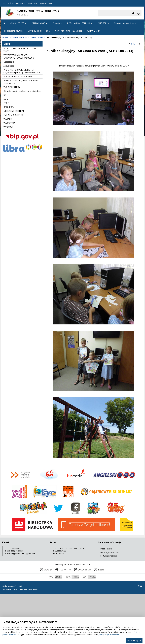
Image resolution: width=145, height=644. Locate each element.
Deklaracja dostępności (17, 3)
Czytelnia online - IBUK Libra (69, 31)
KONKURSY (9, 157)
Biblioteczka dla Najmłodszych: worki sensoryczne (21, 132)
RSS (5, 3)
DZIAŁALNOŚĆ (40, 23)
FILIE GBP (103, 23)
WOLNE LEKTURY (12, 137)
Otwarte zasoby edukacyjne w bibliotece (22, 141)
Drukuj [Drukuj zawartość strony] (131, 94)
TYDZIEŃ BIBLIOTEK (13, 165)
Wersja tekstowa (46, 3)
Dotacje (57, 23)
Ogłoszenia (9, 112)
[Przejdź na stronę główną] (4, 23)
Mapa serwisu (33, 3)
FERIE (6, 153)
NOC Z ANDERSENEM (14, 161)
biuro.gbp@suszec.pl (29, 604)
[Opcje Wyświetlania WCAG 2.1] (139, 13)
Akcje (6, 149)
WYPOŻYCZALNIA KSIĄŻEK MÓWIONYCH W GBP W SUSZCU (19, 107)
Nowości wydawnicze (125, 23)
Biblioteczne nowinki (13, 31)
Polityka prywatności (109, 606)
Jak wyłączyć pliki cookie (109, 635)
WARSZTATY (9, 173)
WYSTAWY (8, 177)
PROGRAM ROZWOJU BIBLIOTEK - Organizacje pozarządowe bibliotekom (22, 121)
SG (5, 145)
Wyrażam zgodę (134, 640)
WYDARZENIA (95, 31)
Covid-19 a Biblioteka (39, 31)
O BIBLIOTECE (18, 23)
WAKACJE (8, 169)
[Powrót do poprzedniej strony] (140, 94)
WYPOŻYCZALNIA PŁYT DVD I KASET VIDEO (21, 100)
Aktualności (9, 116)
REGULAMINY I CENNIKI (80, 23)
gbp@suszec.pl (17, 601)
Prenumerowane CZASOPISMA (18, 127)
